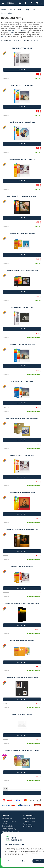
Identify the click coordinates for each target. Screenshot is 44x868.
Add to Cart (21, 70)
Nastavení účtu (28, 827)
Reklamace (27, 824)
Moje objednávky (29, 819)
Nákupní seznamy (29, 821)
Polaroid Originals (20, 40)
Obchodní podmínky (9, 829)
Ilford (36, 40)
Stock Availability (8, 826)
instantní (11, 31)
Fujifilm (10, 40)
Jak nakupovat (7, 819)
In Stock (38, 78)
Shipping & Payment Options (9, 822)
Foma (30, 40)
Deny (9, 861)
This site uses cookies (14, 845)
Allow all (38, 861)
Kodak (3, 40)
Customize (23, 861)
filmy (13, 33)
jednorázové (24, 31)
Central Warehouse (34, 338)
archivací (4, 37)
